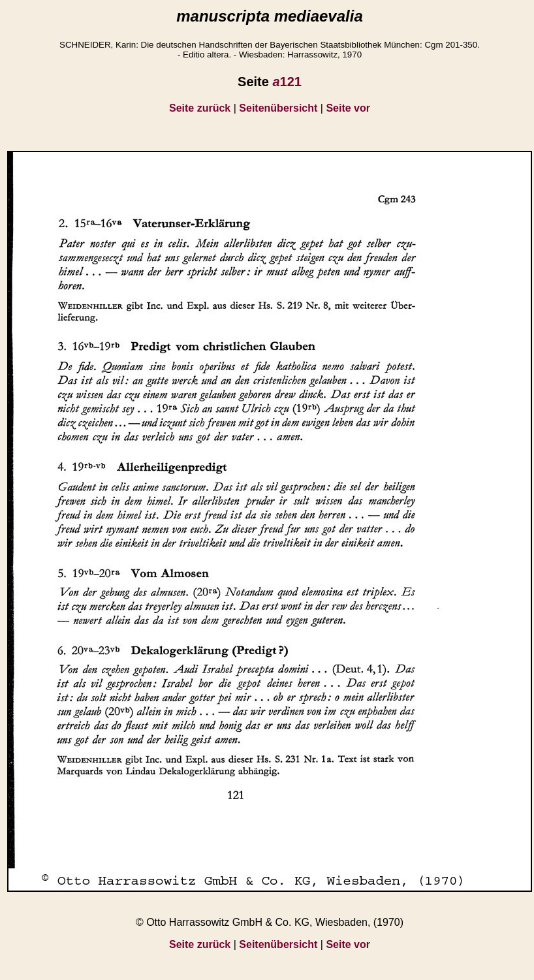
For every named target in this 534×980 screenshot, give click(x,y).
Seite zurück (200, 108)
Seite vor (348, 108)
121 (287, 82)
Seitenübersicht (278, 108)
